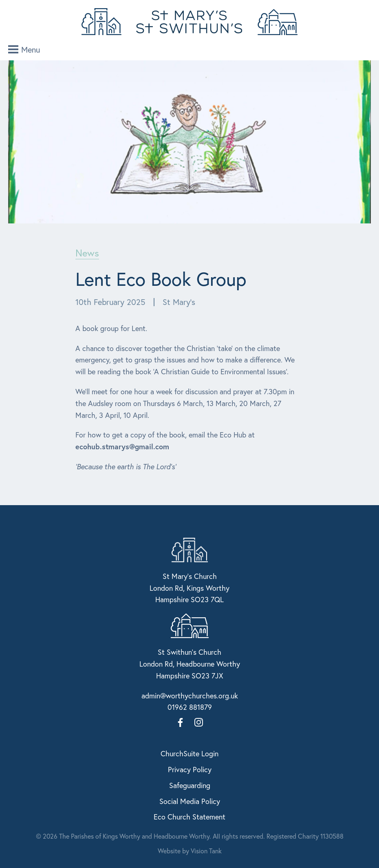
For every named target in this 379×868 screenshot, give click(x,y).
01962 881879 (190, 707)
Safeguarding (190, 785)
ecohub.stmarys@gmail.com (122, 446)
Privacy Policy (190, 769)
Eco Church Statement (189, 817)
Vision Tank (206, 851)
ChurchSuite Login (189, 753)
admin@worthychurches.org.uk (190, 696)
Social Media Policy (190, 801)
